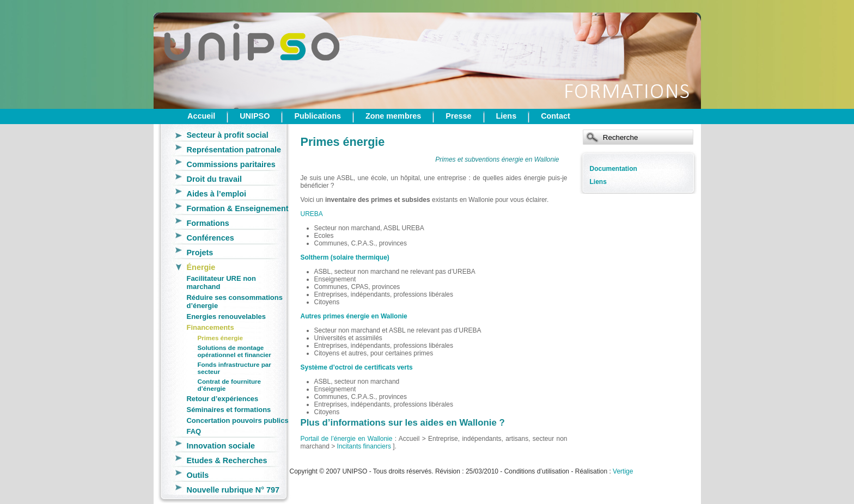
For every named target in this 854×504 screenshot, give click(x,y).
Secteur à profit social (228, 135)
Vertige (623, 471)
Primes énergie (221, 338)
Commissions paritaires (231, 164)
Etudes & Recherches (227, 460)
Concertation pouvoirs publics (238, 420)
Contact (556, 116)
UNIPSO (255, 116)
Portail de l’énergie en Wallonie (347, 439)
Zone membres (393, 116)
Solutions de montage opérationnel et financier (234, 351)
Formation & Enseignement (238, 208)
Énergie (201, 267)
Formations (208, 223)
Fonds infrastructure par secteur (234, 368)
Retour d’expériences (223, 399)
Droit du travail (215, 179)
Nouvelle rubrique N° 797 (233, 490)
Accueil (201, 116)
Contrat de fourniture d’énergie (230, 385)
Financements (211, 327)
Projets (200, 253)
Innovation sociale (221, 446)
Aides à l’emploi (217, 194)
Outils (198, 475)
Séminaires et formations (229, 410)
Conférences (211, 238)
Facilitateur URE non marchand (221, 282)
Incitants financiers (364, 446)
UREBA (312, 214)
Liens (507, 116)
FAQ (194, 431)
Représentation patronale (234, 150)
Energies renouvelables (226, 316)
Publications (318, 116)
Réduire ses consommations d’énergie (235, 302)
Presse (458, 116)
